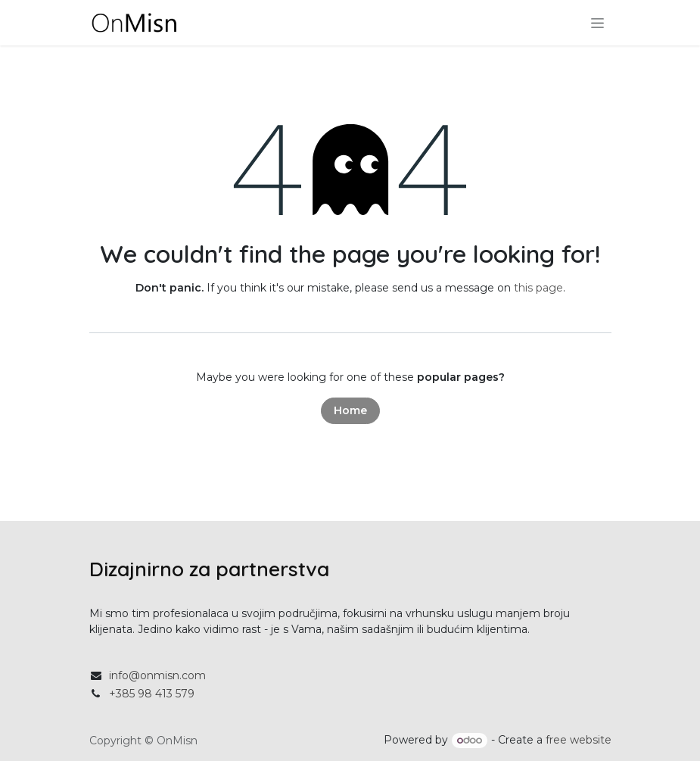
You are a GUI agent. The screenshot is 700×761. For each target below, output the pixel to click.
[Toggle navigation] (597, 23)
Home (350, 410)
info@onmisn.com (157, 675)
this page (538, 288)
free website (579, 740)
